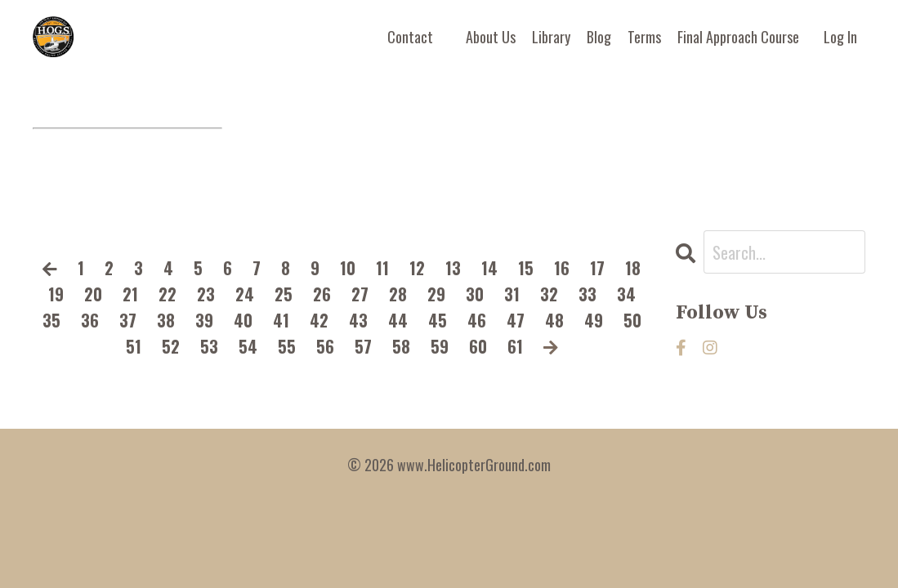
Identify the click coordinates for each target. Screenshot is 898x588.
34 (626, 294)
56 (325, 346)
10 (348, 268)
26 (322, 294)
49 (594, 320)
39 (204, 320)
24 (245, 294)
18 (633, 268)
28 (398, 294)
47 (516, 320)
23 (206, 294)
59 (440, 346)
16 (562, 268)
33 (587, 294)
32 (549, 294)
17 (597, 268)
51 (134, 346)
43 (358, 320)
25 (284, 294)
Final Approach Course (738, 37)
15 (526, 268)
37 (128, 320)
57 (363, 346)
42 (319, 320)
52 (171, 346)
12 (417, 268)
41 (281, 320)
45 (438, 320)
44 (398, 320)
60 (478, 346)
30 (475, 294)
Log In (840, 37)
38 (166, 320)
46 (477, 320)
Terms (644, 37)
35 (51, 320)
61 (515, 346)
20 (93, 294)
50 (632, 320)
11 (382, 268)
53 (209, 346)
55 (287, 346)
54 (248, 346)
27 (360, 294)
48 (554, 320)
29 (436, 294)
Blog (599, 37)
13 (453, 268)
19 (56, 294)
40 (243, 320)
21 (130, 294)
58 (401, 346)
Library (551, 37)
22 (168, 294)
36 (90, 320)
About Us (491, 37)
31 (512, 294)
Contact (410, 37)
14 (489, 268)
